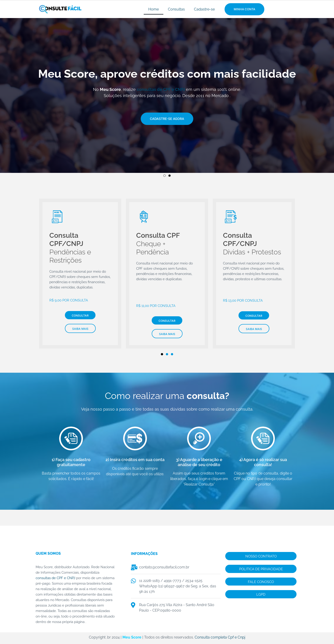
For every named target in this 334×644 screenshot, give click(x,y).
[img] (167, 105)
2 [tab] (170, 176)
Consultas (176, 9)
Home (154, 9)
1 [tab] (164, 176)
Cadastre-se (204, 9)
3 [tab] (172, 356)
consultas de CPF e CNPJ (161, 89)
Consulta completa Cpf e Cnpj (220, 639)
